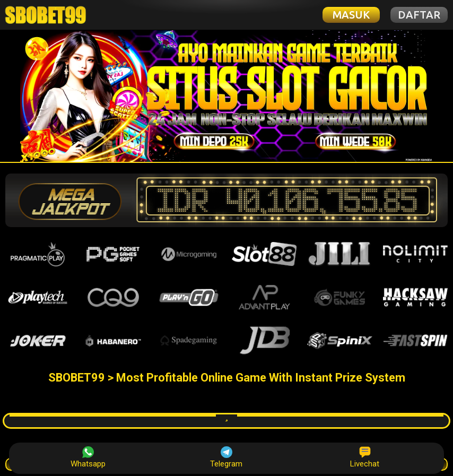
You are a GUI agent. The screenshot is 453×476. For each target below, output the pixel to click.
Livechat (365, 457)
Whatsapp (88, 457)
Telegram (226, 457)
